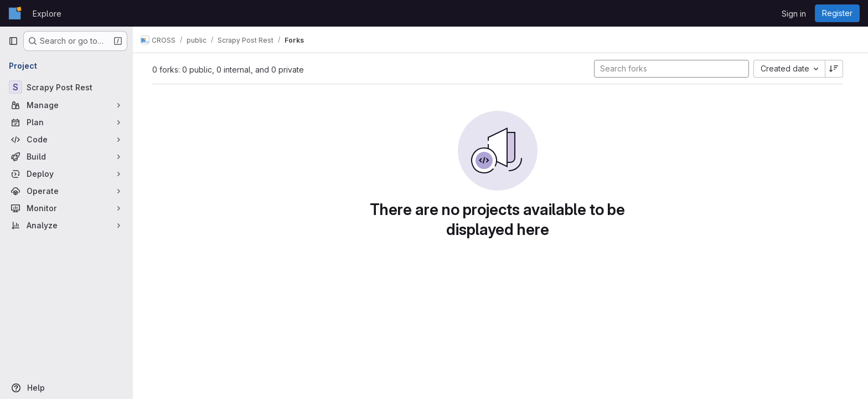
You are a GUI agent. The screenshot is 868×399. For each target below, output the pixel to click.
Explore (47, 14)
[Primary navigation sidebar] (13, 41)
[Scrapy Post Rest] (66, 87)
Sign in (794, 14)
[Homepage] (15, 13)
